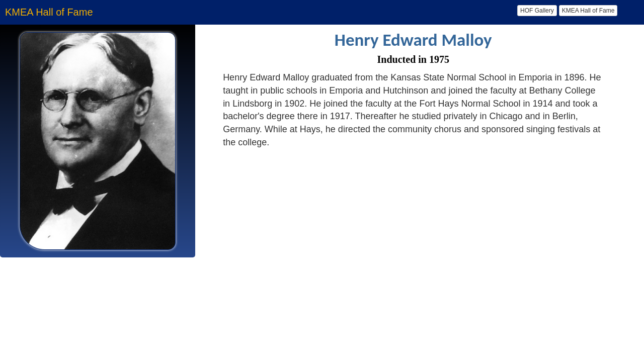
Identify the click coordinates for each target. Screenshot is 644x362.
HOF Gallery (537, 11)
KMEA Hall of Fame (588, 11)
